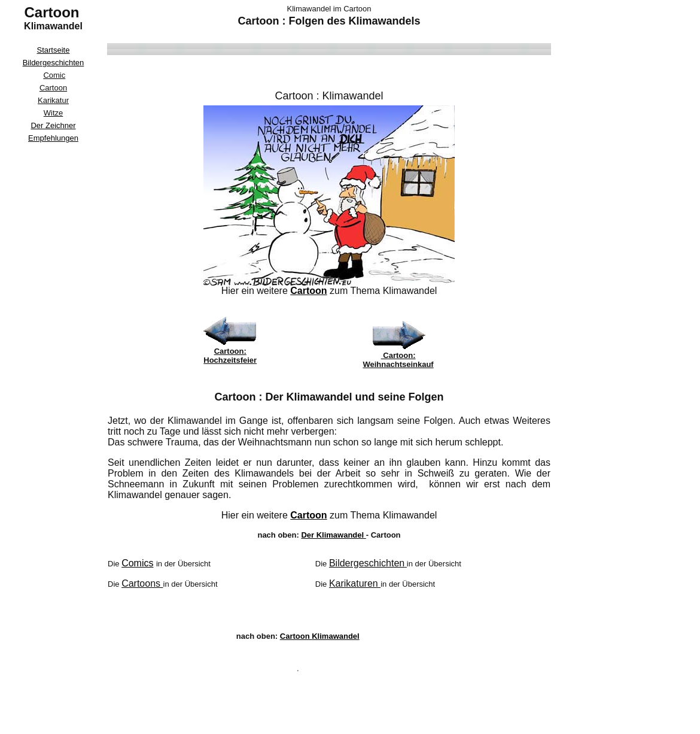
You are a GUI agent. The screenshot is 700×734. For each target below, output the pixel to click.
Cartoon (308, 291)
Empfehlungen (53, 138)
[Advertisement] (53, 326)
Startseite (54, 50)
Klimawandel (352, 96)
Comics (137, 563)
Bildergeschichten (54, 63)
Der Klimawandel (333, 535)
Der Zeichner (53, 125)
